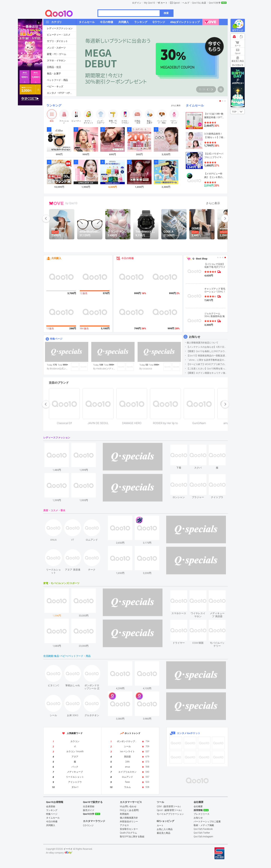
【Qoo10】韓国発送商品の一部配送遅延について (207, 356)
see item (182, 447)
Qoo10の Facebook (203, 829)
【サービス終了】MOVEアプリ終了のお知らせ (207, 364)
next (225, 218)
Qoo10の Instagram (203, 837)
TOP (234, 112)
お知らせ (195, 337)
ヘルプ (186, 3)
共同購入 (56, 258)
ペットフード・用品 (57, 80)
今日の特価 (128, 258)
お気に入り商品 (165, 829)
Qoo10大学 (215, 3)
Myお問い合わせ (128, 806)
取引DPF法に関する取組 (132, 837)
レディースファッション (60, 28)
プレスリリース (202, 814)
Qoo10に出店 (199, 3)
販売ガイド (89, 810)
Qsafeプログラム (128, 833)
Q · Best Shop (200, 259)
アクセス (124, 825)
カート (164, 3)
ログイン (137, 3)
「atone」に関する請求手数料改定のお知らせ (207, 360)
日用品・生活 (54, 67)
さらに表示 (176, 105)
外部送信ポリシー (129, 822)
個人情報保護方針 (129, 818)
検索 (166, 13)
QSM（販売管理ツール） (169, 806)
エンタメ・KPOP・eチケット (62, 93)
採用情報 (198, 810)
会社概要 (198, 806)
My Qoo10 (150, 3)
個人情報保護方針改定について (202, 343)
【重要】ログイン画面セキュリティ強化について (207, 373)
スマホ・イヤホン (56, 60)
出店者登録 (89, 806)
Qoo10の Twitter (202, 833)
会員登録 (51, 806)
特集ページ (56, 339)
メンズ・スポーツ (56, 48)
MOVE (56, 203)
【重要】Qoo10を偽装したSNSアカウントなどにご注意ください (207, 351)
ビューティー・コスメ (59, 35)
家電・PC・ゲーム (56, 54)
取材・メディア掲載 (204, 825)
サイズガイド (238, 65)
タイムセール (195, 105)
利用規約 (124, 814)
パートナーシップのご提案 (207, 822)
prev (46, 218)
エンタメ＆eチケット (189, 733)
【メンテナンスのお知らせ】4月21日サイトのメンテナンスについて (207, 347)
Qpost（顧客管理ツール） (170, 810)
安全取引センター (129, 829)
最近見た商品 (164, 833)
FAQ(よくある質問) (129, 810)
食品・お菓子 (54, 73)
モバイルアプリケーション (170, 814)
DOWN (241, 111)
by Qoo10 (71, 203)
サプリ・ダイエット (57, 41)
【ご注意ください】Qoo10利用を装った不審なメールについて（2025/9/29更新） (207, 369)
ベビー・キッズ (55, 86)
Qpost (177, 3)
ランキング (54, 105)
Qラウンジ (88, 825)
